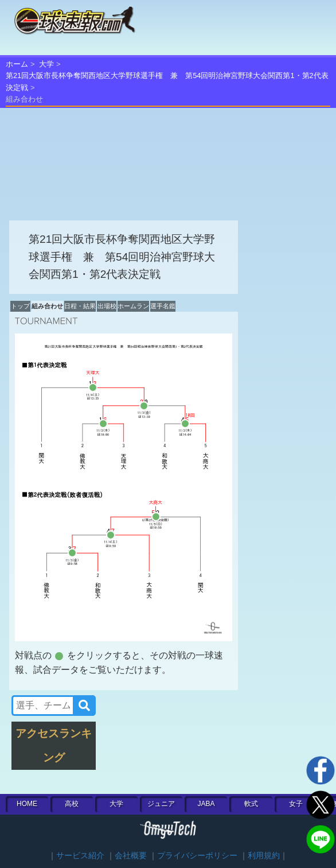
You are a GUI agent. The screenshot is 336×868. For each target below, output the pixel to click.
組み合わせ (47, 306)
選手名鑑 (163, 306)
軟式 (251, 804)
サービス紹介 (80, 856)
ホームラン (133, 306)
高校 (72, 804)
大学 (46, 64)
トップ (20, 306)
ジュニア (161, 804)
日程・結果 (80, 306)
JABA (206, 804)
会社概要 (131, 856)
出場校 (107, 306)
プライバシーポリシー (197, 856)
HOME (27, 804)
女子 (296, 804)
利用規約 (264, 856)
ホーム (17, 64)
